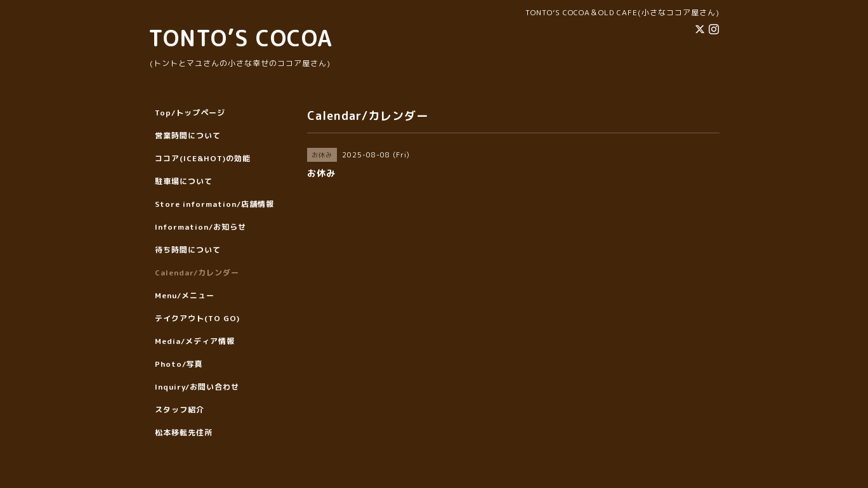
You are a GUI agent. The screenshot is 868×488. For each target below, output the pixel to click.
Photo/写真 (179, 364)
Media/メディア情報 (195, 341)
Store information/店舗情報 (214, 204)
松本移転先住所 (184, 432)
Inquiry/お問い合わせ (197, 387)
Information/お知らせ (201, 227)
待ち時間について (188, 250)
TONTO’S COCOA (240, 38)
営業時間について (188, 135)
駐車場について (184, 181)
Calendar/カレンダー (197, 273)
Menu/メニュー (185, 295)
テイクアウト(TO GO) (197, 318)
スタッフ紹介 (180, 410)
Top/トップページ (190, 113)
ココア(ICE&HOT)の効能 (203, 158)
